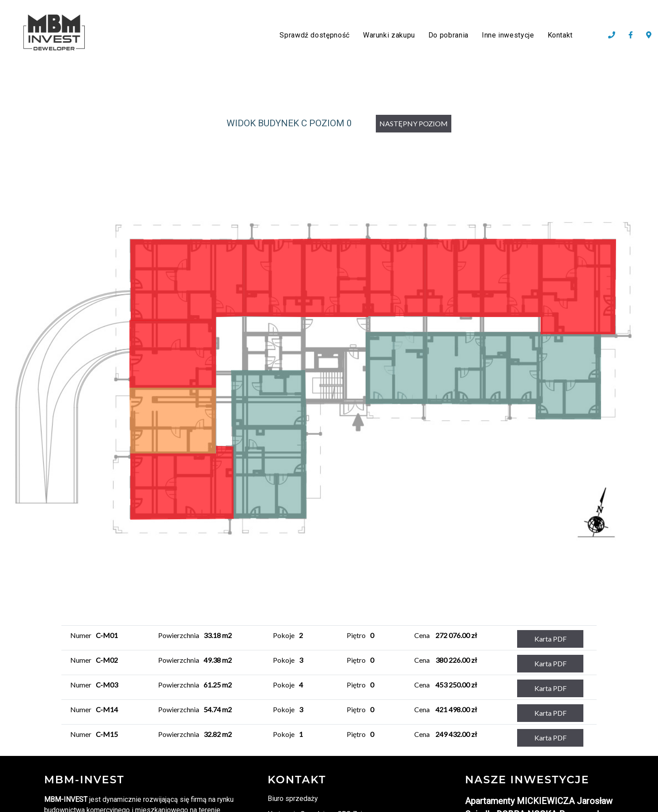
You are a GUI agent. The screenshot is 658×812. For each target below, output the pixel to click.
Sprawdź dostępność (315, 35)
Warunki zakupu (389, 35)
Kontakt (560, 35)
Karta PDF (550, 639)
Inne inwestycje (508, 35)
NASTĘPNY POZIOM (414, 123)
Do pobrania (448, 35)
